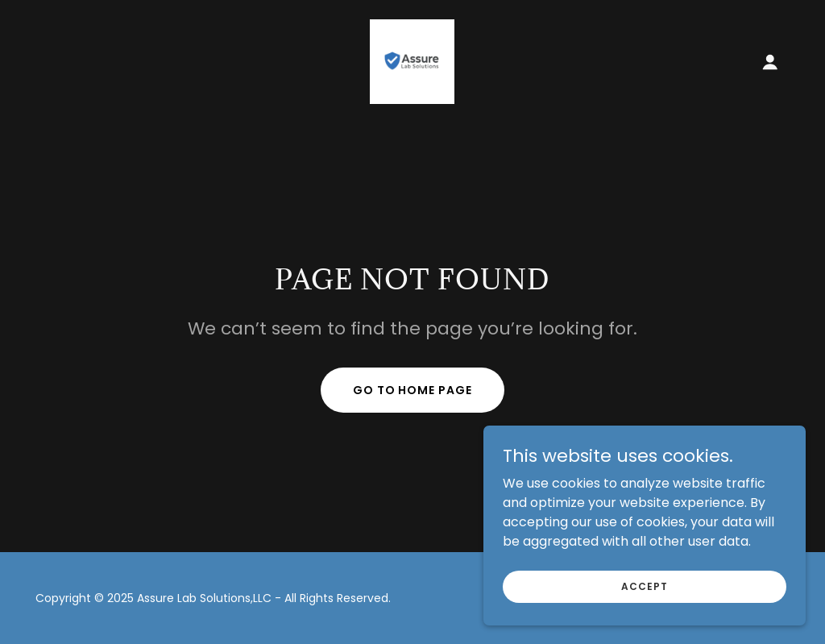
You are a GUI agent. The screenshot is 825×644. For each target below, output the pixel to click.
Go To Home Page (413, 390)
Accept (644, 586)
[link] (412, 61)
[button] (770, 62)
